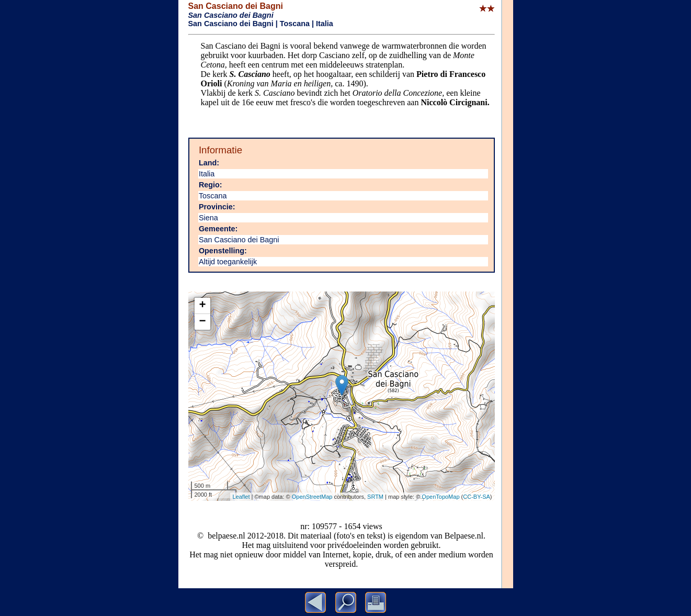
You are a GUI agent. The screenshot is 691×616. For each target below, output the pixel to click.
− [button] (202, 322)
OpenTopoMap (440, 497)
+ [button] (202, 306)
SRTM (375, 497)
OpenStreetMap (312, 497)
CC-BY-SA (477, 497)
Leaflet (241, 497)
